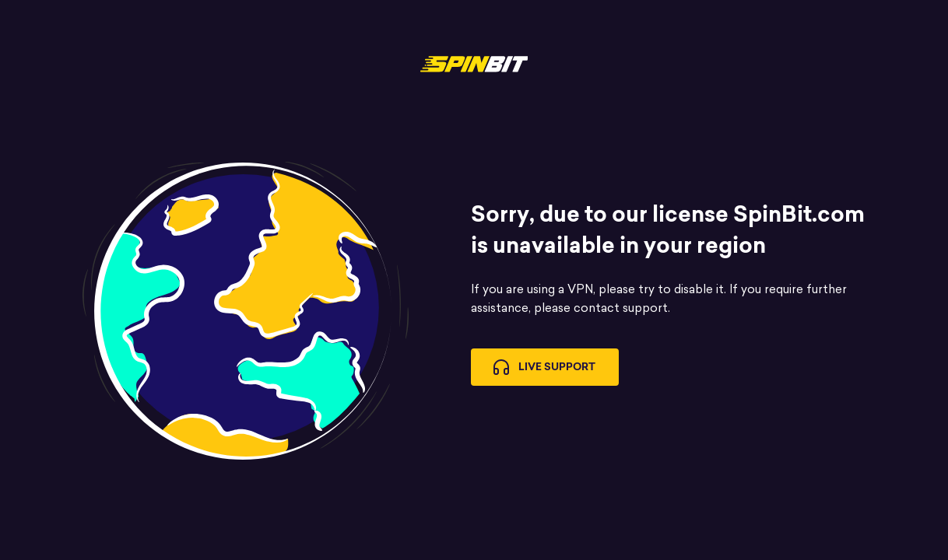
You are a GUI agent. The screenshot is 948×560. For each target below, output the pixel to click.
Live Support (544, 367)
